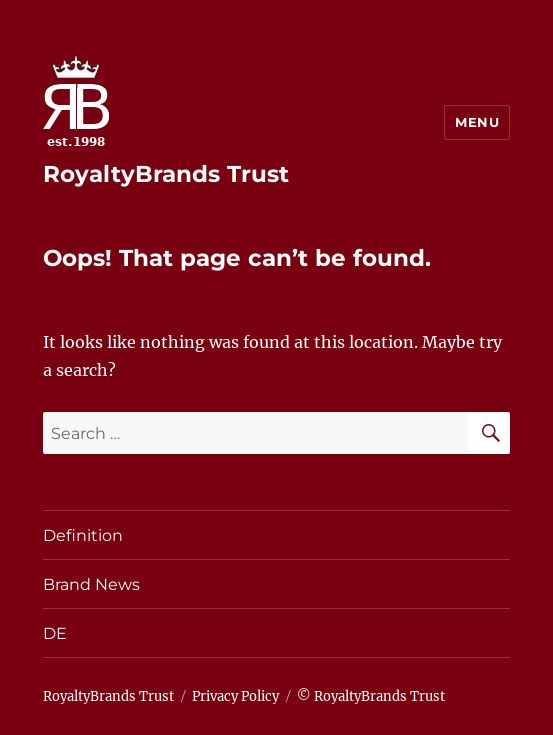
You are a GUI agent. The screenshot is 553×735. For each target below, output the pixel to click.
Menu (477, 122)
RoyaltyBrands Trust (166, 174)
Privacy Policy (235, 696)
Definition (83, 535)
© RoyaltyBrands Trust (371, 696)
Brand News (91, 584)
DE (55, 633)
